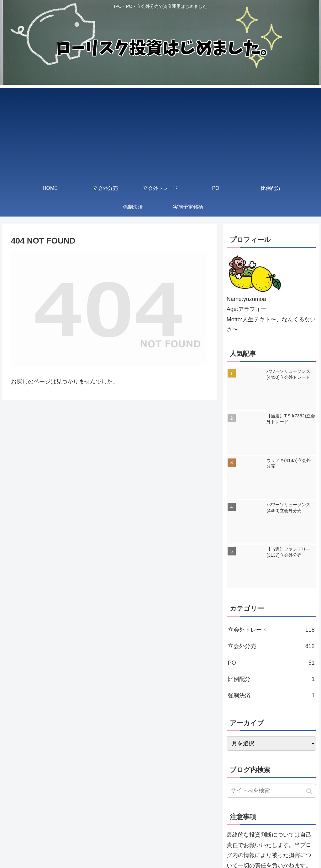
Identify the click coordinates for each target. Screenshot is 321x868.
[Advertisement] (160, 132)
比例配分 (271, 679)
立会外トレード (271, 630)
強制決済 (271, 695)
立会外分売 (271, 646)
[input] (271, 791)
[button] (310, 791)
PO (271, 663)
